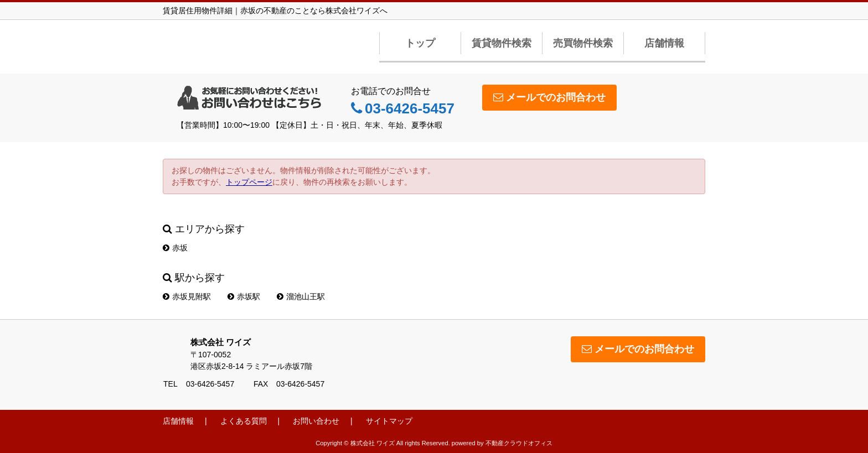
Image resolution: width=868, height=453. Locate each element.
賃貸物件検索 (502, 43)
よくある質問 (244, 421)
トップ (420, 43)
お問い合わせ (316, 421)
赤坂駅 (244, 296)
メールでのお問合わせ (549, 97)
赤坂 (175, 248)
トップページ (249, 182)
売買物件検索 (583, 43)
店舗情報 (664, 43)
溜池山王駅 (301, 296)
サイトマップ (389, 421)
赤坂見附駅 (187, 296)
